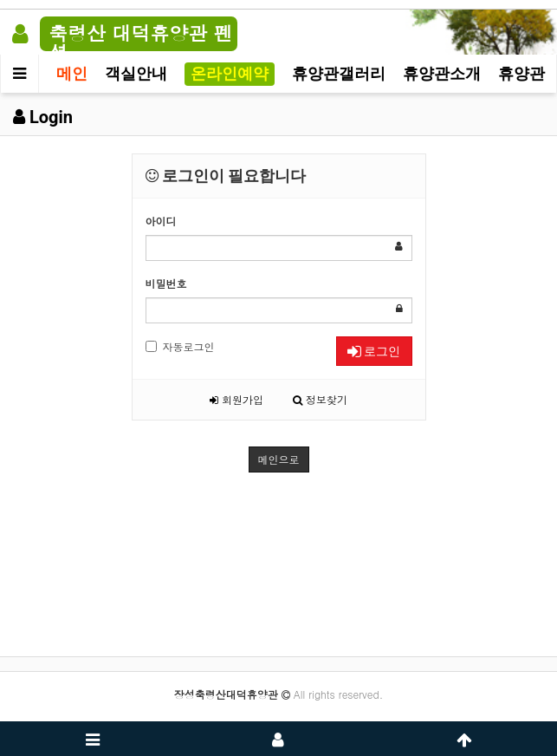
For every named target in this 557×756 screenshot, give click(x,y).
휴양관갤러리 (339, 73)
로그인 (374, 351)
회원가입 (236, 399)
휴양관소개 (442, 73)
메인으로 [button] (279, 459)
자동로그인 (180, 346)
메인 (72, 73)
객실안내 (136, 73)
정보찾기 (320, 399)
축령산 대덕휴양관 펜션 (141, 42)
